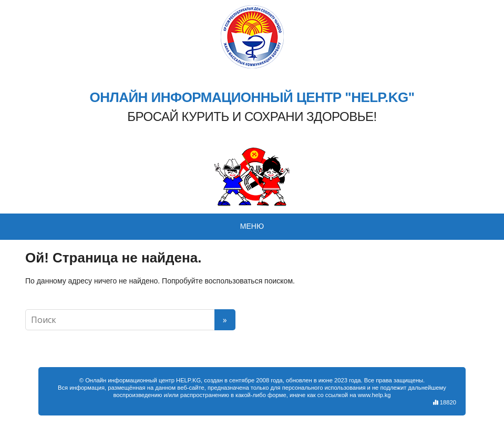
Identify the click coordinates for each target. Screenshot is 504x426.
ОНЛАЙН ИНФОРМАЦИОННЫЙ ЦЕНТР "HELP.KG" (252, 98)
